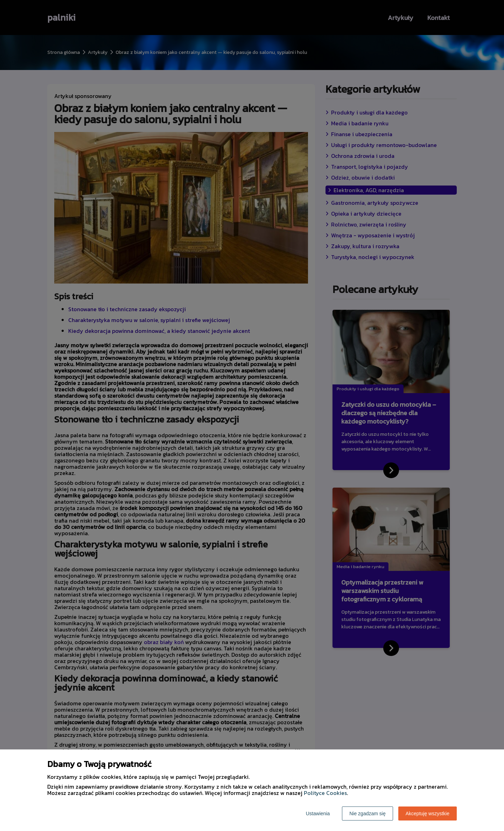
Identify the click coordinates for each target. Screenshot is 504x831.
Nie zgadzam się (367, 813)
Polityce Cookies (325, 793)
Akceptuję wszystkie (428, 813)
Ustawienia (318, 813)
